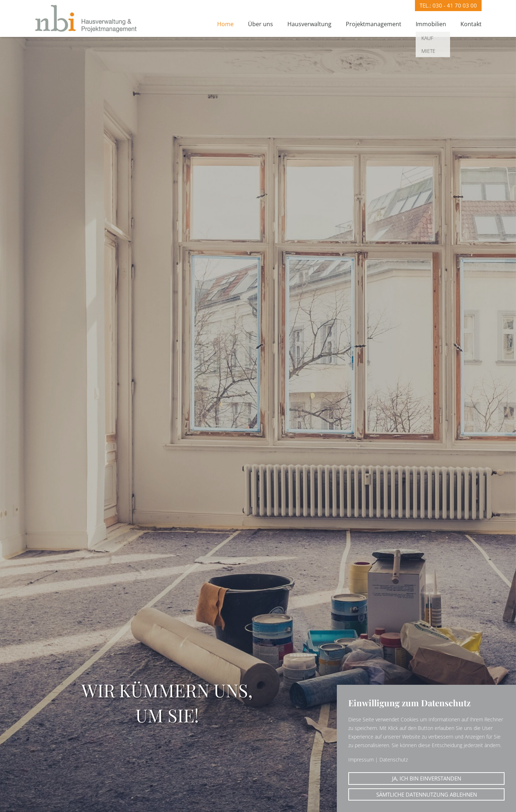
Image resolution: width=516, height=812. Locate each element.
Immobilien (431, 24)
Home (225, 24)
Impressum (361, 760)
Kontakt (471, 24)
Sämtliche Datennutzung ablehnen (427, 794)
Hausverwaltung (309, 24)
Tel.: (448, 5)
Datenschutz (394, 760)
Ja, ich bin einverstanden (427, 778)
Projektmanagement (374, 24)
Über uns (261, 24)
